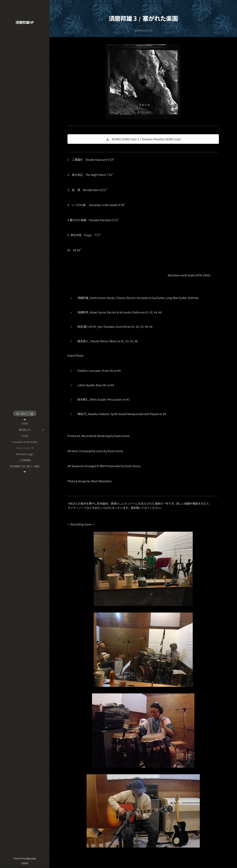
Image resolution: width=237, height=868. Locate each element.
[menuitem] (25, 424)
